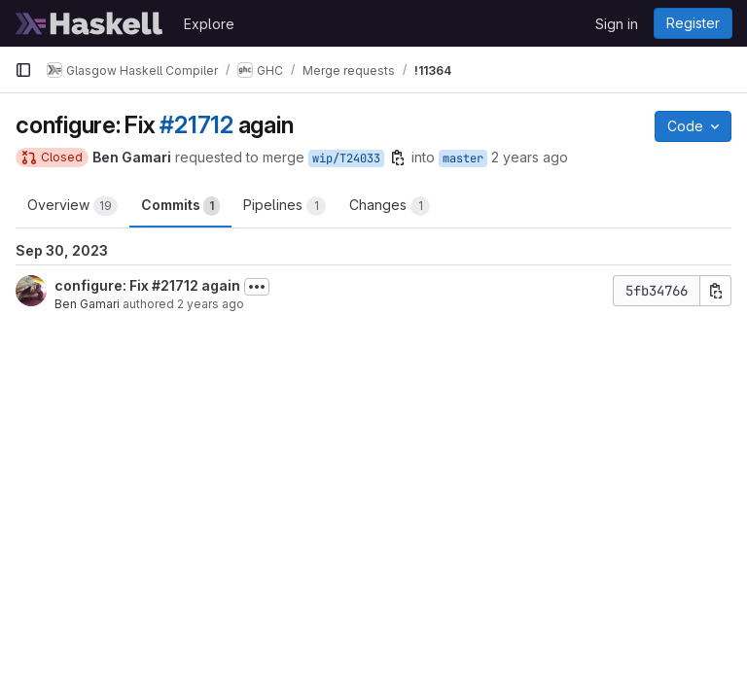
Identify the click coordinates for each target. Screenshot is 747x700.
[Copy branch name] (398, 157)
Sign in (617, 24)
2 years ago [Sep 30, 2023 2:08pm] (211, 304)
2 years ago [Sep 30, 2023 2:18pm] (530, 157)
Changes (390, 206)
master (463, 158)
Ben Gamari (87, 304)
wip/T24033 (346, 158)
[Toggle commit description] (257, 287)
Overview (72, 206)
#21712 (196, 125)
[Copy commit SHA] (716, 291)
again (219, 285)
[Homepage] (89, 23)
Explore (209, 24)
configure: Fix (103, 285)
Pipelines (285, 206)
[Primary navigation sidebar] (23, 70)
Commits (180, 206)
